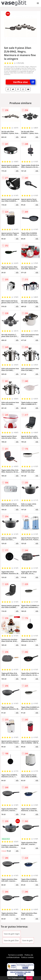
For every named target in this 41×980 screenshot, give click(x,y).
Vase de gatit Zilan (11, 940)
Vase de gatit (27, 940)
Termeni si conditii (16, 955)
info (17, 137)
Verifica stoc (24, 82)
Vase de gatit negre (12, 934)
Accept (29, 978)
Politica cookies (27, 957)
